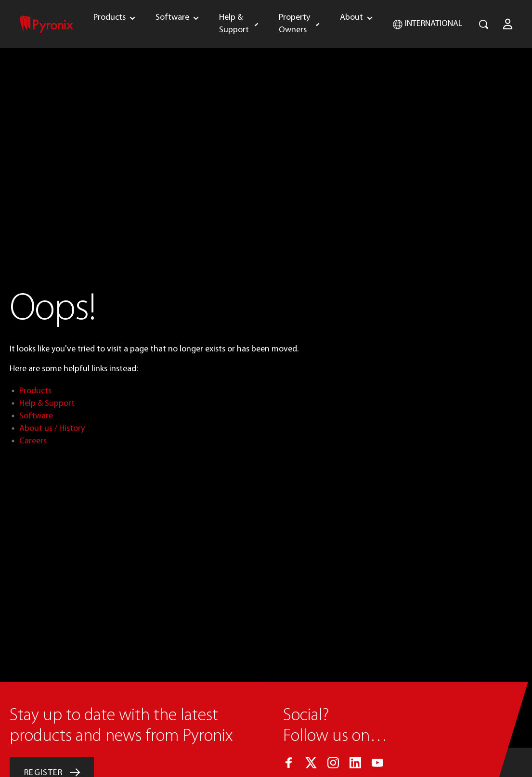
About (351, 18)
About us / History (52, 429)
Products (110, 18)
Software (172, 18)
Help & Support (234, 24)
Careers (33, 441)
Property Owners (294, 24)
